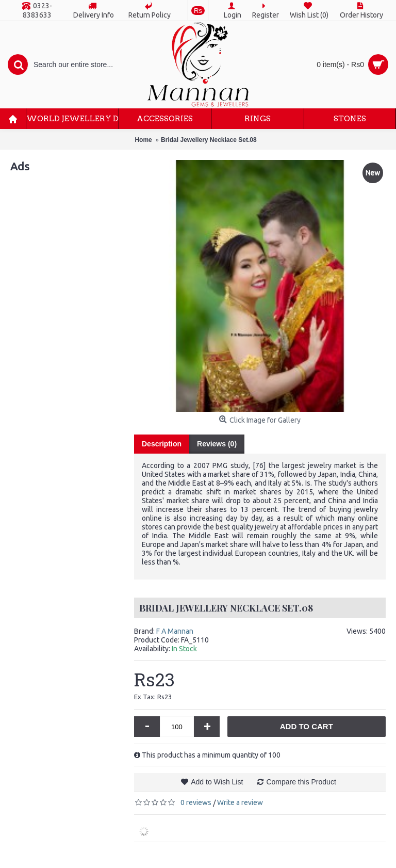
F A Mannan (175, 631)
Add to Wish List (217, 782)
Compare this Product (301, 782)
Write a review (240, 802)
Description (162, 444)
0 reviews (196, 802)
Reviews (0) (217, 444)
